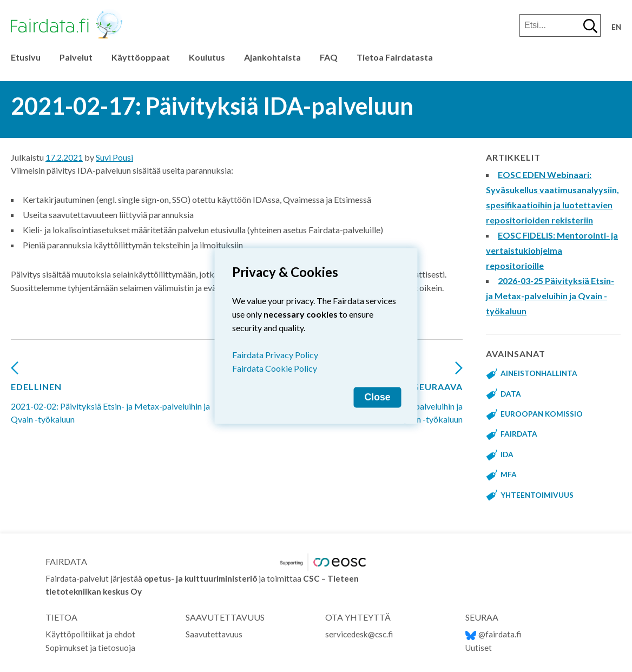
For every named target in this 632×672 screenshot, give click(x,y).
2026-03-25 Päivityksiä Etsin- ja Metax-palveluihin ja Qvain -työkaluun (550, 296)
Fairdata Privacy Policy (275, 355)
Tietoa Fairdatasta (395, 57)
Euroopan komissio (542, 414)
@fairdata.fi (493, 634)
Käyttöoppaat (141, 57)
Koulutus (207, 57)
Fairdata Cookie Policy (275, 368)
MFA (509, 475)
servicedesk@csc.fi (359, 634)
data (511, 394)
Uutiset (479, 648)
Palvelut (76, 57)
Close (378, 397)
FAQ (329, 57)
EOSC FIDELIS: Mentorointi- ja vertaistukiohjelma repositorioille (552, 250)
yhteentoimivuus (537, 495)
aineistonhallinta (539, 373)
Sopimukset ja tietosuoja (90, 648)
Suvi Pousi (114, 157)
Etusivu (26, 57)
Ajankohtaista (272, 57)
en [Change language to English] (616, 27)
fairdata (519, 434)
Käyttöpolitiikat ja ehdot (90, 634)
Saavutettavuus (214, 634)
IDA (507, 454)
